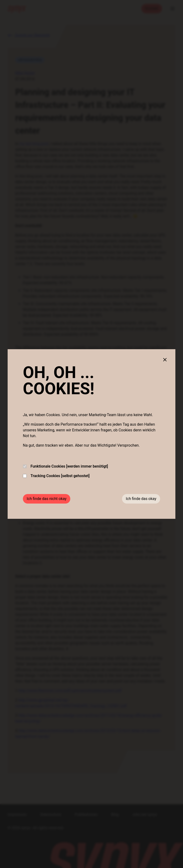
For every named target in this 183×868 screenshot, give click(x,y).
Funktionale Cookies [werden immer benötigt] (65, 466)
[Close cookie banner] (165, 360)
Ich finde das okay (141, 499)
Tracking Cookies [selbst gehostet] (56, 476)
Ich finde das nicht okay (47, 499)
